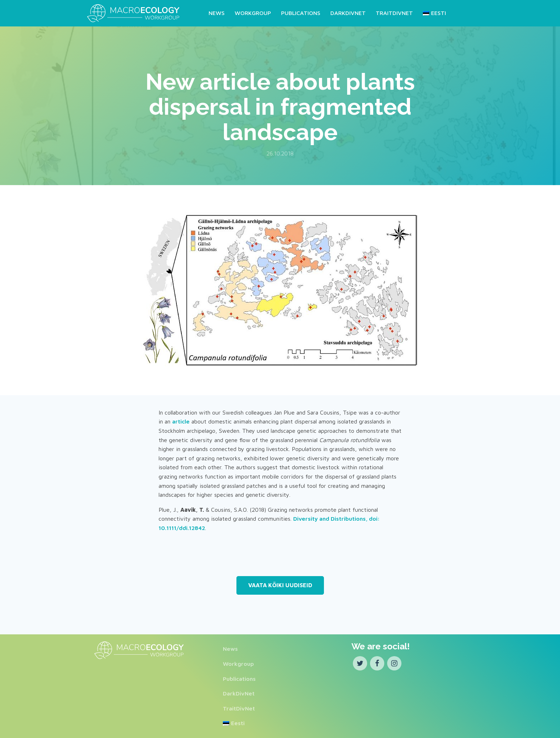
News (217, 13)
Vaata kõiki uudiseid (280, 585)
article (181, 421)
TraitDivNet (394, 13)
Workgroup (253, 13)
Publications (301, 13)
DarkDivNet (348, 13)
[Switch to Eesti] (433, 13)
